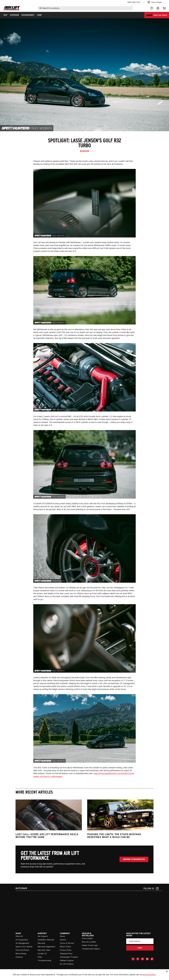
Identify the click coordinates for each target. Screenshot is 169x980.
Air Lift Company (67, 964)
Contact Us (42, 954)
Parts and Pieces (22, 950)
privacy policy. (150, 975)
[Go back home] (12, 8)
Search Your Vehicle (24, 947)
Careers (63, 940)
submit (140, 948)
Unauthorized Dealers (91, 949)
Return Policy (65, 947)
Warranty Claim (44, 950)
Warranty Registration (47, 947)
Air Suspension (22, 940)
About (62, 936)
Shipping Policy (66, 954)
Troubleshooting (44, 960)
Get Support (43, 936)
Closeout (19, 957)
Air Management (22, 943)
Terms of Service (67, 943)
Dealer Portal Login (90, 945)
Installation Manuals (46, 940)
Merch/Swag (21, 954)
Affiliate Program (67, 960)
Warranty (41, 943)
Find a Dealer (87, 938)
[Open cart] (164, 8)
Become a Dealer (89, 942)
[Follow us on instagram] (151, 889)
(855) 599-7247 (134, 2)
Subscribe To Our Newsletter (134, 859)
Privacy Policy (66, 950)
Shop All (19, 936)
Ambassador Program (69, 957)
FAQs (40, 957)
